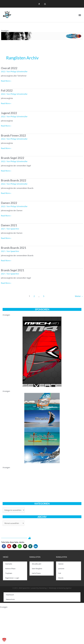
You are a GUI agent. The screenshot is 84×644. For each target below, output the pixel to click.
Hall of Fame (36, 573)
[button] (80, 15)
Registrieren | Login (12, 578)
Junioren (61, 569)
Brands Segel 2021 (13, 270)
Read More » (6, 81)
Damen (61, 564)
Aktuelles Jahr (37, 564)
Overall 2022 (9, 68)
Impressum (10, 595)
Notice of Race (10, 569)
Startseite (9, 564)
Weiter (79, 296)
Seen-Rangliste (37, 569)
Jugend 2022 (9, 113)
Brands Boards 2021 (14, 248)
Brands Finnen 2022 (13, 135)
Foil (60, 573)
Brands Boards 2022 (14, 180)
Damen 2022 (9, 203)
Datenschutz (10, 599)
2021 (3, 229)
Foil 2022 (7, 90)
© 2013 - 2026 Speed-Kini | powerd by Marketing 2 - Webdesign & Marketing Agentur (42, 588)
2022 (3, 71)
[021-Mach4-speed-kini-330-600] (42, 352)
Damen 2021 (9, 225)
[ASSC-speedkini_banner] (42, 428)
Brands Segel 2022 (13, 158)
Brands (61, 578)
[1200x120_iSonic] (42, 36)
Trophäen (9, 573)
